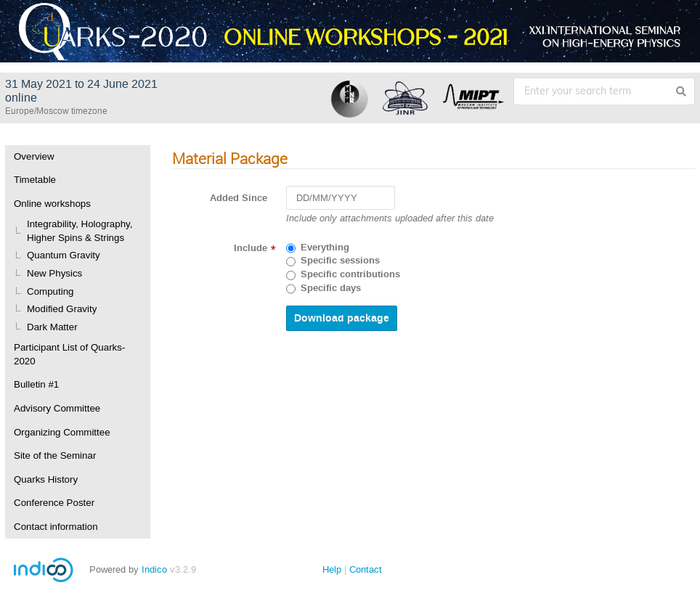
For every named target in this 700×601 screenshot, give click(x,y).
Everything (325, 248)
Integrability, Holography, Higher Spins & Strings (80, 231)
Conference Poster (54, 503)
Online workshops (52, 204)
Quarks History (46, 479)
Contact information (56, 527)
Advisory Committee (57, 408)
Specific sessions (340, 261)
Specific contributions (350, 274)
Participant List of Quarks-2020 (69, 354)
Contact (366, 569)
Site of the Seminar (55, 455)
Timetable (35, 180)
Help (332, 569)
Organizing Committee (62, 432)
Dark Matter (52, 327)
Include (251, 248)
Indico (154, 569)
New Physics (54, 273)
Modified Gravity (62, 309)
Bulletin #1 (36, 384)
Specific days (331, 288)
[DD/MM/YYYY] (341, 198)
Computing (50, 291)
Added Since (239, 198)
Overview (34, 156)
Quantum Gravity (64, 255)
